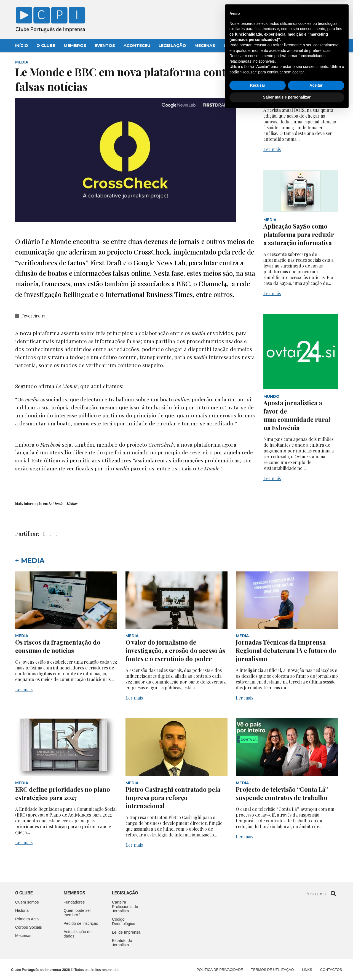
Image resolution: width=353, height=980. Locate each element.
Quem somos (27, 902)
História (22, 910)
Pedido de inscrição (81, 923)
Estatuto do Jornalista (122, 943)
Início (22, 46)
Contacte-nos (323, 10)
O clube (24, 893)
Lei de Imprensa (126, 932)
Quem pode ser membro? (77, 913)
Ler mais (272, 149)
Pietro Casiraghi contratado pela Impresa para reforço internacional (173, 798)
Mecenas (205, 46)
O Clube (46, 46)
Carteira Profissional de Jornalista (125, 907)
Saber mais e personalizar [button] (287, 965)
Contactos (238, 46)
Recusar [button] (257, 953)
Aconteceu (137, 46)
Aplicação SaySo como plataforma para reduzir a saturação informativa (299, 234)
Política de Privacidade (220, 970)
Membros (75, 46)
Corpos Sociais (29, 927)
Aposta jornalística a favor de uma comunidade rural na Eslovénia (297, 415)
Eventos (105, 46)
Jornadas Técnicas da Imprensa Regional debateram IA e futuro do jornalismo (286, 650)
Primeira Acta (27, 919)
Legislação (172, 46)
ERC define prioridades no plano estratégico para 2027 (63, 793)
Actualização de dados (78, 934)
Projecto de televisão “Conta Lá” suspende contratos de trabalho (282, 793)
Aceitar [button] (316, 953)
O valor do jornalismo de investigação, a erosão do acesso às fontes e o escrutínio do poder (175, 650)
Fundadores (74, 902)
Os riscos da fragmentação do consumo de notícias (58, 646)
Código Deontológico (124, 921)
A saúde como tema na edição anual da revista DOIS (296, 90)
